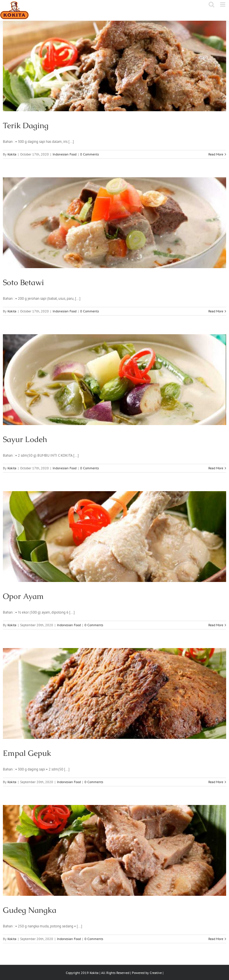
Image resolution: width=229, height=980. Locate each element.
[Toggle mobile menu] (223, 4)
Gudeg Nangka (30, 910)
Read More (216, 154)
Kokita (12, 154)
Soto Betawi (23, 282)
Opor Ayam (23, 596)
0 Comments (90, 154)
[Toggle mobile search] (211, 4)
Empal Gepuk (27, 753)
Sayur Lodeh (25, 439)
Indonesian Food (65, 154)
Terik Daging (26, 125)
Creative (156, 973)
